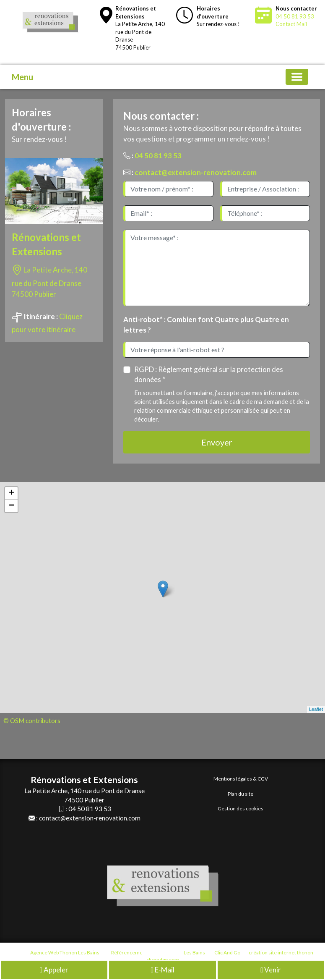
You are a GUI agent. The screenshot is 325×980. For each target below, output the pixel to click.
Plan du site (240, 794)
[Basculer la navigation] (297, 77)
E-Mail (162, 971)
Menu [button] (22, 77)
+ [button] (12, 493)
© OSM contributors (32, 721)
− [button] (12, 506)
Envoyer (217, 442)
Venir (271, 971)
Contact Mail (291, 24)
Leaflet (316, 709)
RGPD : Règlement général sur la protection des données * (209, 374)
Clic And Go (227, 952)
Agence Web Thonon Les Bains (65, 952)
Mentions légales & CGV (241, 779)
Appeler (54, 971)
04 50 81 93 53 (295, 16)
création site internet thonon (281, 952)
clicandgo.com (163, 960)
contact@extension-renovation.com (196, 172)
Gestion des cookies (240, 808)
